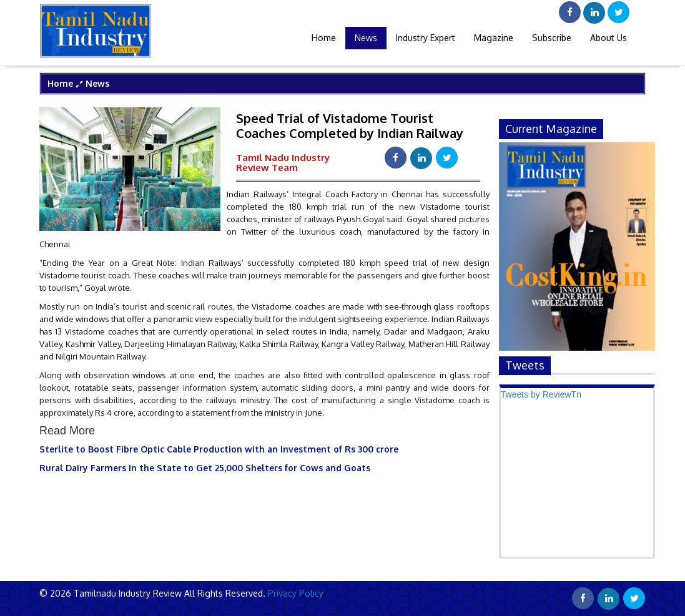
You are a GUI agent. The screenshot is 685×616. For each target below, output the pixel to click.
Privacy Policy (294, 593)
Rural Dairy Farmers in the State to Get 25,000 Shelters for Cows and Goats (205, 468)
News (366, 38)
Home (324, 38)
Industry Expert (426, 38)
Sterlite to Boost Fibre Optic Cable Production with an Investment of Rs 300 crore (219, 449)
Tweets (525, 365)
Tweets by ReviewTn (541, 394)
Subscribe (552, 38)
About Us (609, 38)
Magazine (494, 38)
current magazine (551, 129)
